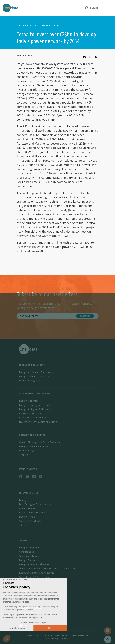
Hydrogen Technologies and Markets (39, 422)
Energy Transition (29, 401)
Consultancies (26, 552)
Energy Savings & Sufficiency (35, 409)
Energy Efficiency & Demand (34, 405)
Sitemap (66, 639)
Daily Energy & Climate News (47, 25)
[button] (93, 8)
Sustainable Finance (30, 556)
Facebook (97, 58)
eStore (23, 525)
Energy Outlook (28, 517)
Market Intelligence (30, 380)
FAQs (64, 635)
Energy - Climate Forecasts (34, 376)
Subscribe (85, 316)
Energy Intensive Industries (34, 564)
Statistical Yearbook (30, 521)
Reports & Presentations (33, 512)
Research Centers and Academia (37, 573)
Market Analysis (28, 450)
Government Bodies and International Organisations (48, 568)
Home (19, 25)
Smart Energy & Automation (34, 577)
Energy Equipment (29, 560)
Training (23, 455)
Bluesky (85, 58)
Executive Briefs (28, 508)
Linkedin (91, 58)
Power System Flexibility (32, 417)
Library (28, 25)
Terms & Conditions (50, 635)
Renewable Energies (30, 413)
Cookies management (80, 635)
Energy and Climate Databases (36, 372)
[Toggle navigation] (109, 8)
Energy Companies (29, 547)
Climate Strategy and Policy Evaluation (40, 442)
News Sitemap (52, 639)
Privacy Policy (32, 635)
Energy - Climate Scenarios (34, 446)
